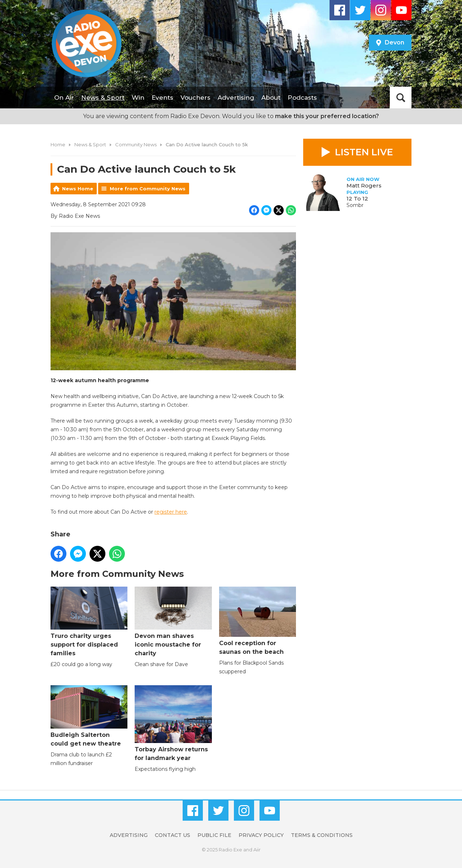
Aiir (257, 850)
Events (162, 98)
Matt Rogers (364, 185)
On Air (64, 98)
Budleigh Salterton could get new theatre (89, 716)
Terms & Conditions (322, 835)
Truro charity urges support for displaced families (89, 621)
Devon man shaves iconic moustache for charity (173, 621)
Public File (214, 835)
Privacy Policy (261, 835)
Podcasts (302, 98)
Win (138, 98)
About (271, 98)
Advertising (236, 98)
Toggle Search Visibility (401, 98)
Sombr (355, 205)
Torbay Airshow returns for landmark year (173, 723)
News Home (78, 189)
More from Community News (148, 189)
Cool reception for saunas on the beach (258, 621)
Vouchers (195, 98)
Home (58, 144)
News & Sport (103, 98)
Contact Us (173, 835)
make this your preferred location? (327, 116)
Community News (136, 144)
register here (171, 512)
